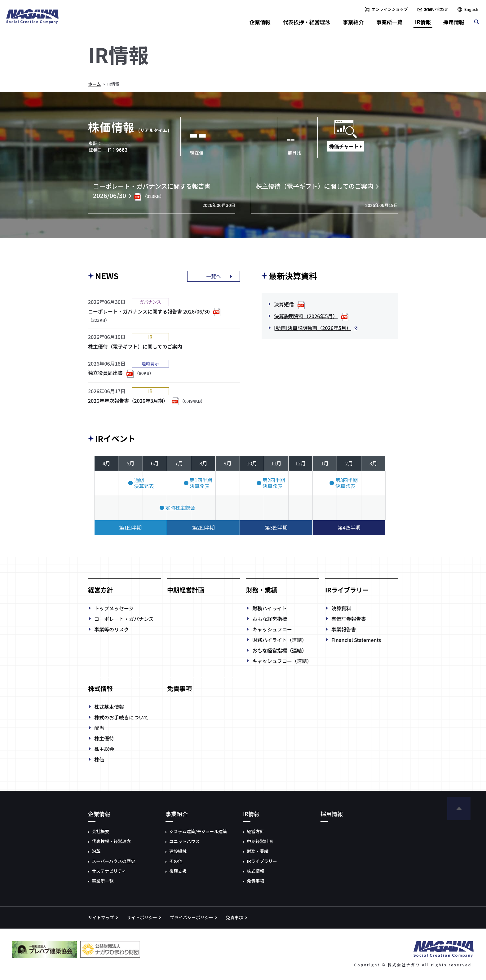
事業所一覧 (389, 22)
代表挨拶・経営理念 (307, 22)
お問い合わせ (436, 9)
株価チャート (344, 146)
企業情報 (260, 22)
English (471, 9)
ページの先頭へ (459, 809)
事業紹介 (353, 22)
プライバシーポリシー (192, 917)
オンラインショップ (390, 9)
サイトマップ (101, 917)
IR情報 (423, 22)
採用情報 (454, 22)
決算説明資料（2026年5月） (306, 316)
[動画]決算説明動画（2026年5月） (313, 328)
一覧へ (214, 276)
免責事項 (235, 917)
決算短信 (284, 304)
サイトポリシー (142, 917)
